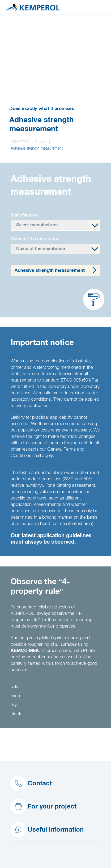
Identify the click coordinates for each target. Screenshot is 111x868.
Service (41, 142)
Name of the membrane (35, 239)
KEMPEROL (20, 142)
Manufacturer (24, 215)
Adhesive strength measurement (50, 271)
